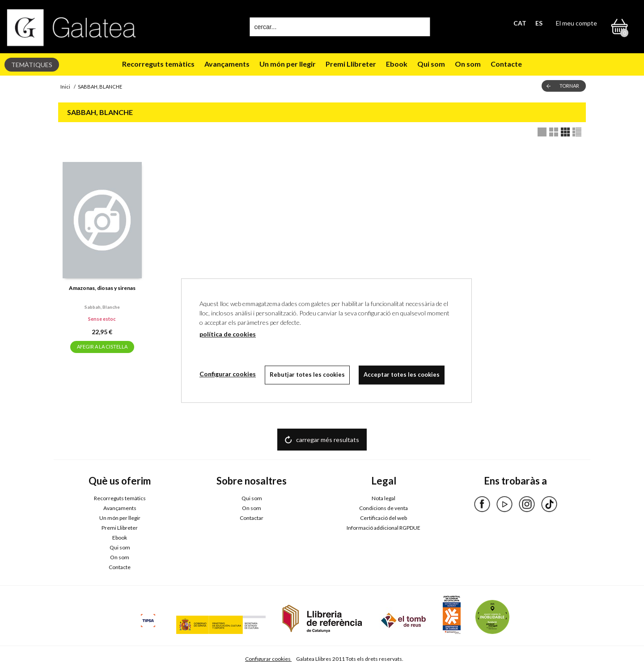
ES (539, 23)
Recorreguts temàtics (158, 64)
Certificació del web (383, 518)
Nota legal (383, 498)
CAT (520, 23)
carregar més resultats (328, 440)
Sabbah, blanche (102, 307)
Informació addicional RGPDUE (383, 528)
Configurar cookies (268, 659)
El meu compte (576, 23)
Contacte (506, 64)
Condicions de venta (383, 508)
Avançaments (227, 64)
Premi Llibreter (351, 64)
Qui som (431, 64)
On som (468, 64)
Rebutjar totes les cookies (307, 374)
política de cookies (228, 334)
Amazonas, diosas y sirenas (102, 288)
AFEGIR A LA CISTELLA (102, 347)
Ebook (397, 64)
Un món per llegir (288, 64)
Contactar (252, 518)
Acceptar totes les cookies (402, 374)
